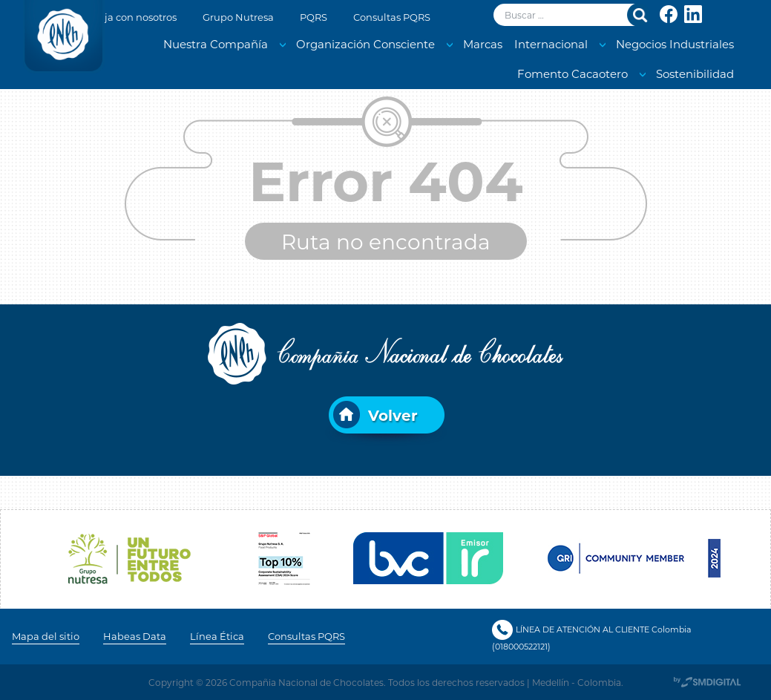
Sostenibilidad (695, 73)
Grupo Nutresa (238, 17)
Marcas (483, 44)
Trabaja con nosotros (127, 17)
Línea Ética (217, 636)
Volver (393, 415)
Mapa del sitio (46, 636)
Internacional (551, 44)
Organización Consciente (365, 44)
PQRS (314, 17)
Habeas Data (135, 636)
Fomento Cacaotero (572, 73)
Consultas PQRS (392, 17)
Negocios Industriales (675, 44)
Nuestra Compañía (216, 44)
